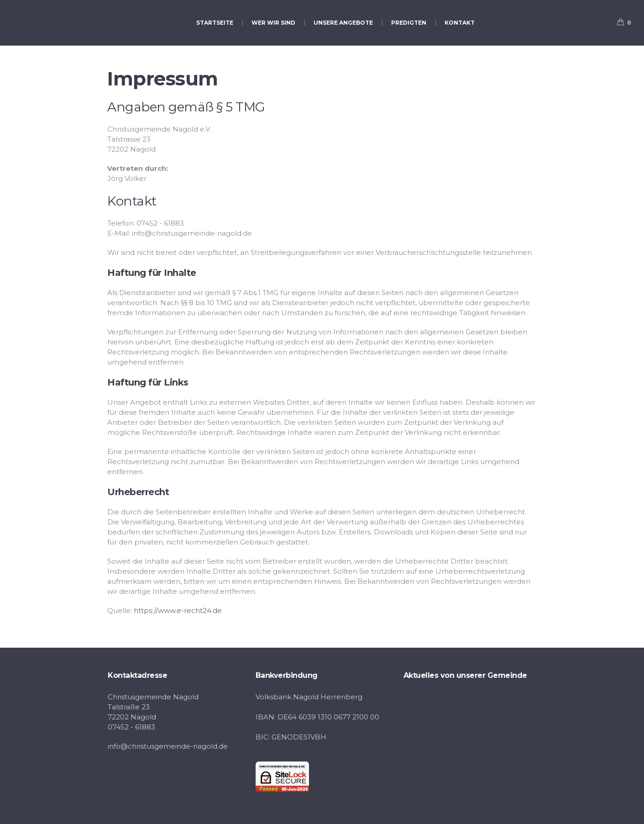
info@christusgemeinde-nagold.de (168, 746)
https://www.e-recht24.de (178, 610)
